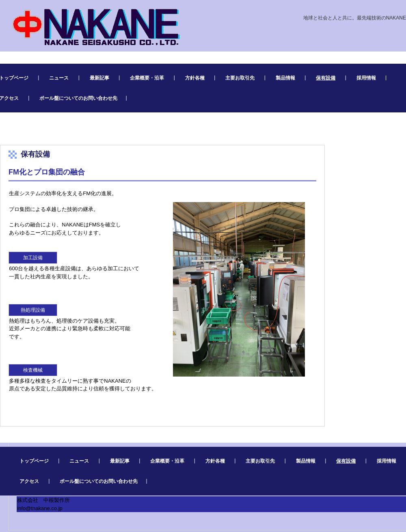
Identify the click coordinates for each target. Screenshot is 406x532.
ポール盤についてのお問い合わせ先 (78, 98)
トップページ (34, 461)
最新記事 (99, 78)
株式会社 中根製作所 (91, 25)
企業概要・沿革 (147, 78)
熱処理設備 (33, 310)
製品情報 (285, 78)
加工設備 (33, 258)
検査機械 (33, 370)
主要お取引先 (240, 78)
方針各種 (195, 78)
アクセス (29, 481)
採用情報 (366, 78)
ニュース (59, 78)
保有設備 (326, 78)
